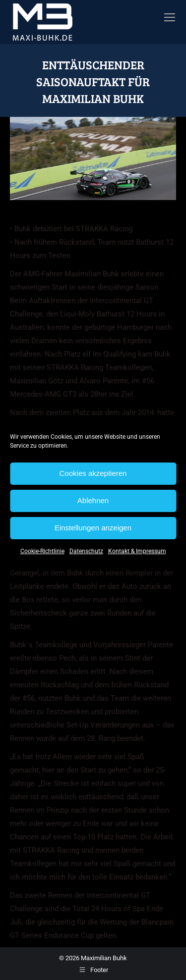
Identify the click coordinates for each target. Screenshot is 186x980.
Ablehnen (93, 500)
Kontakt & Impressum (137, 551)
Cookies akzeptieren (93, 473)
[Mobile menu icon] (170, 17)
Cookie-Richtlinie (42, 551)
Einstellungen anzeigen (93, 528)
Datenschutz (86, 551)
